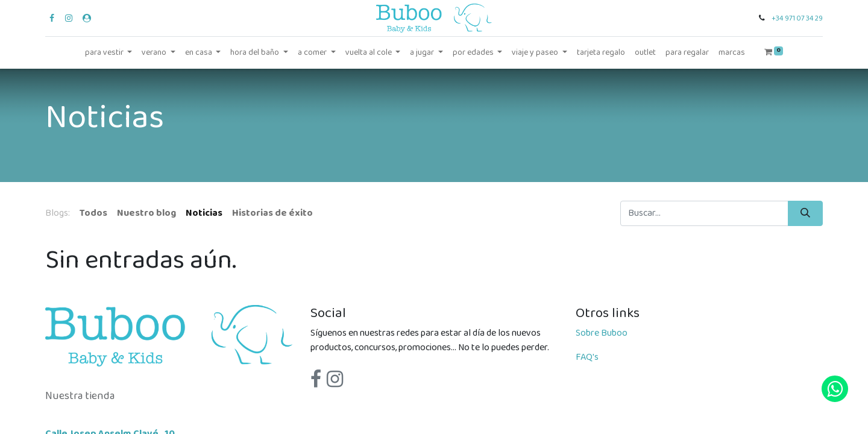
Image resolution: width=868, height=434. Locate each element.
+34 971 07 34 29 (797, 18)
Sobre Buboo (602, 333)
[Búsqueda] (805, 213)
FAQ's (587, 357)
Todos (93, 213)
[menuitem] (601, 53)
